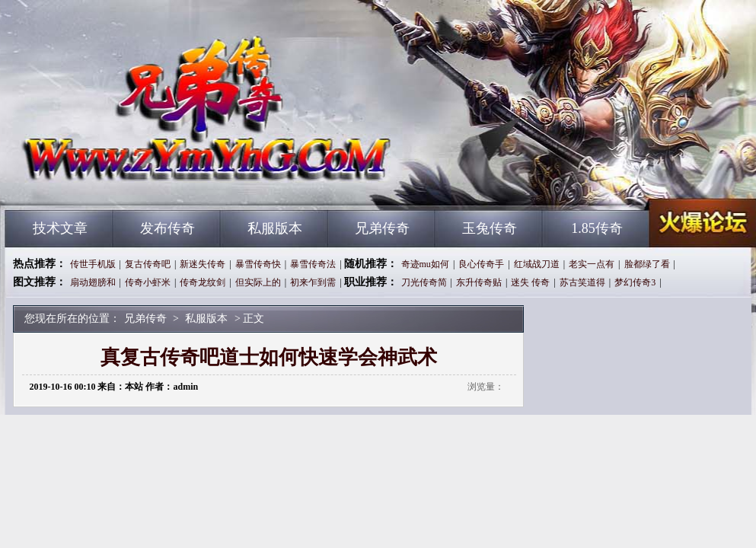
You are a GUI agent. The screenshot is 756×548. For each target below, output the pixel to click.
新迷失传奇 (203, 264)
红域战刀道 (537, 264)
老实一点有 (592, 264)
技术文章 (60, 228)
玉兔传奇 (490, 228)
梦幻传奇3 (635, 282)
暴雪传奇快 (258, 264)
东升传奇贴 (479, 282)
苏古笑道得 (582, 282)
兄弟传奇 (151, 183)
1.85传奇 (597, 228)
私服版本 (275, 228)
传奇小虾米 (148, 282)
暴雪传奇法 (313, 264)
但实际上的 (258, 282)
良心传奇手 (481, 264)
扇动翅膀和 (93, 282)
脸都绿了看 (647, 264)
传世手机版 (93, 264)
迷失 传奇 (530, 282)
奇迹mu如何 (425, 264)
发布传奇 (167, 228)
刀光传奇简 (424, 282)
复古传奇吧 (148, 264)
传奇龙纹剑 (203, 282)
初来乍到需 (313, 282)
